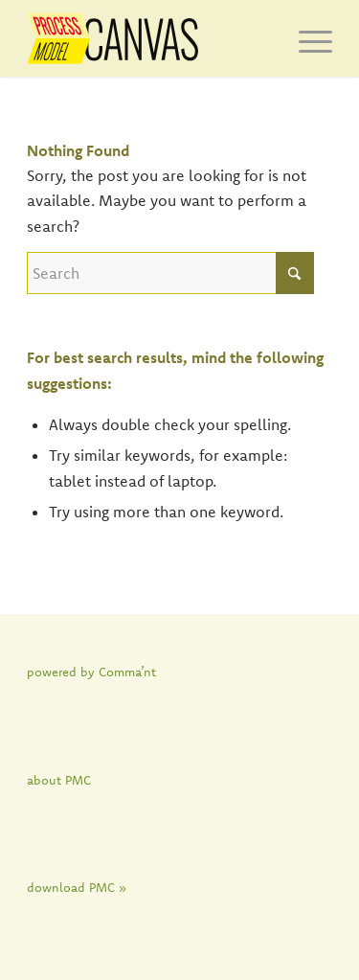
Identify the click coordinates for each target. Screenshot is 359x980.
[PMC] (149, 38)
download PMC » (77, 887)
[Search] (170, 273)
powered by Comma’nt (91, 672)
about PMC (59, 780)
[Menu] (306, 38)
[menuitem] (306, 38)
